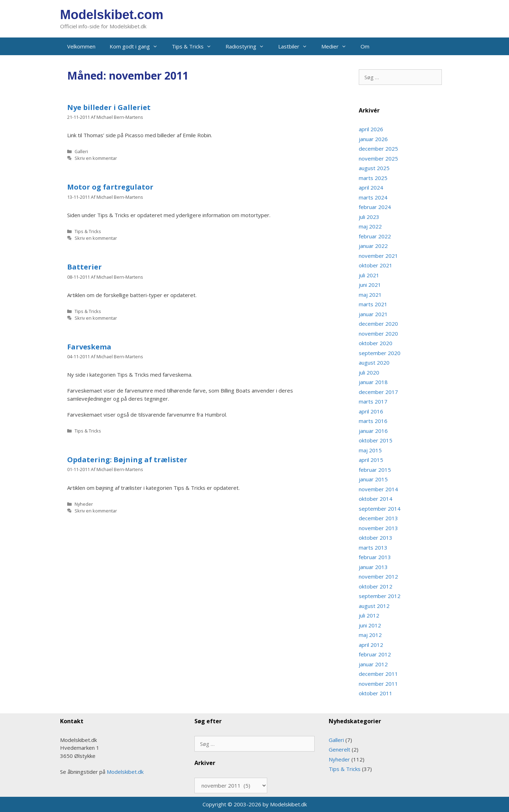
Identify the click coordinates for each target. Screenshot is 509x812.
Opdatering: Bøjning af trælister (127, 460)
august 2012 (374, 606)
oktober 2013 (376, 538)
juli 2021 (369, 275)
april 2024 (371, 187)
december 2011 (378, 674)
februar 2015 (375, 470)
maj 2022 (370, 226)
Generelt (340, 749)
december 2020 (378, 324)
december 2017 (378, 392)
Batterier (84, 267)
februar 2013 (375, 557)
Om (365, 46)
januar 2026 (373, 139)
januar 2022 (373, 246)
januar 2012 (373, 664)
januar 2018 (373, 382)
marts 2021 (373, 304)
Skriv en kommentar (96, 158)
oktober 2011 (376, 693)
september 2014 (380, 509)
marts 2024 (373, 197)
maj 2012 (370, 635)
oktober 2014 (376, 499)
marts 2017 (373, 401)
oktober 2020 (376, 343)
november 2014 (378, 489)
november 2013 (378, 528)
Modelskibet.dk (125, 772)
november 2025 (378, 158)
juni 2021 (370, 285)
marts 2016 (373, 421)
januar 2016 (373, 431)
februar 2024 (375, 207)
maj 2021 (370, 295)
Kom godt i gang (137, 46)
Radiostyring (248, 46)
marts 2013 (373, 547)
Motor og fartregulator (110, 187)
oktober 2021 (376, 265)
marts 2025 (373, 178)
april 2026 (371, 129)
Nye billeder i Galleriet (109, 107)
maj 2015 (370, 450)
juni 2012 (370, 625)
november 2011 (378, 684)
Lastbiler (296, 46)
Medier (337, 46)
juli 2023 (369, 217)
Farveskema (89, 347)
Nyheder (84, 504)
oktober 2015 (376, 440)
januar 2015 (373, 479)
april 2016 (371, 411)
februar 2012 (375, 654)
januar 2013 (373, 567)
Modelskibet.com (112, 15)
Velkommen (81, 46)
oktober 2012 (376, 586)
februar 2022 (375, 236)
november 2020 (378, 333)
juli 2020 (369, 372)
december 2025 (378, 149)
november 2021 (378, 256)
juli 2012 (369, 615)
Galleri (81, 151)
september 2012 (380, 596)
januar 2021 (373, 314)
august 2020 (374, 362)
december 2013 (378, 518)
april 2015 (371, 460)
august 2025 (374, 168)
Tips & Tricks (195, 46)
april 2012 (371, 645)
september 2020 (380, 353)
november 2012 (378, 576)
